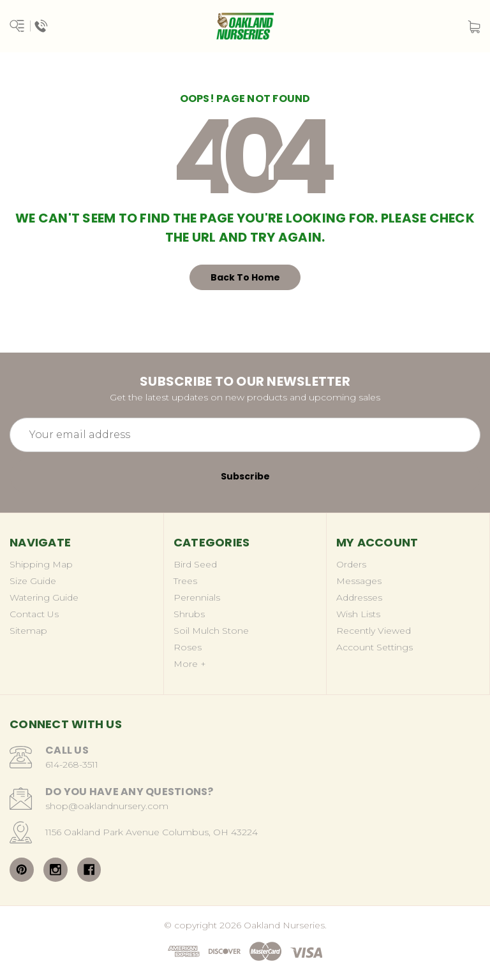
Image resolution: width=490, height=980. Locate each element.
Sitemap (28, 631)
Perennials (197, 597)
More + (190, 664)
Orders (351, 564)
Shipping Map (41, 564)
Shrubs (189, 614)
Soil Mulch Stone (211, 631)
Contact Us (34, 614)
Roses (188, 647)
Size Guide (33, 581)
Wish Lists (358, 614)
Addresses (359, 597)
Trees (185, 581)
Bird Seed (195, 564)
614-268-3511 (72, 764)
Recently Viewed (374, 631)
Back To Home (245, 277)
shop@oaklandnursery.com (107, 806)
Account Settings (375, 647)
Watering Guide (44, 597)
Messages (359, 581)
